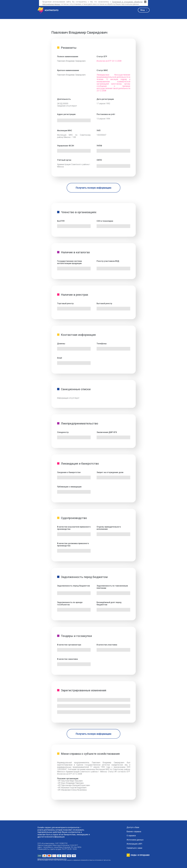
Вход (143, 10)
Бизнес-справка (134, 832)
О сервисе (131, 836)
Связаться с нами (134, 848)
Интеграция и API (134, 844)
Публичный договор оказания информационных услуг (52, 859)
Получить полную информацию (94, 188)
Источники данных (135, 840)
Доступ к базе (133, 827)
